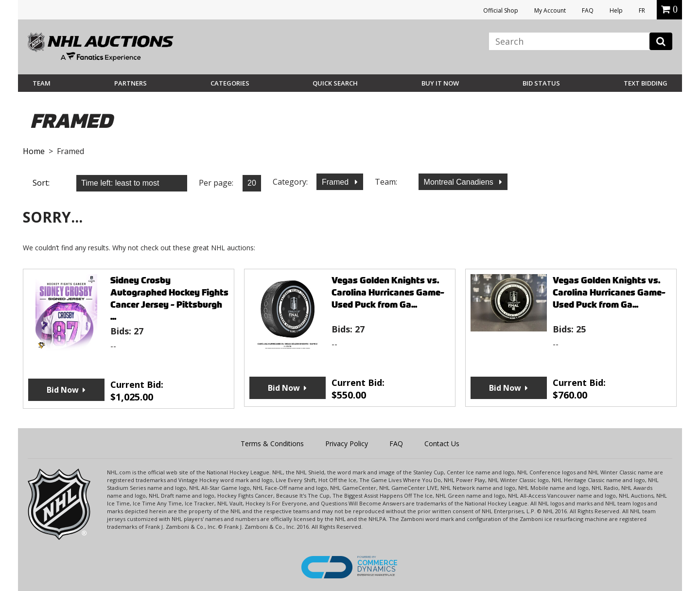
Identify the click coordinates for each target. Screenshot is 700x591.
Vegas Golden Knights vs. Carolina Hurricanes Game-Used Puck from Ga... (388, 292)
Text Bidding (646, 83)
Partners (131, 83)
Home (34, 151)
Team (42, 83)
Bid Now (63, 390)
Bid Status (541, 83)
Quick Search (335, 83)
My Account (550, 10)
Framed (336, 182)
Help (616, 10)
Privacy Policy (347, 443)
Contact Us (442, 443)
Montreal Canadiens (460, 182)
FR (642, 10)
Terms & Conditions (272, 443)
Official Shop (501, 10)
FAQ (588, 10)
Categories (230, 83)
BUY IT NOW (440, 83)
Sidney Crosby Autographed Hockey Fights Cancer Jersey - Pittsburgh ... (169, 298)
